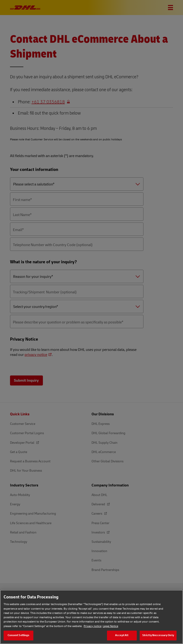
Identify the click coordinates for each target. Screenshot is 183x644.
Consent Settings (19, 635)
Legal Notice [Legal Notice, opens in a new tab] (110, 626)
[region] (91, 617)
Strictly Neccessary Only (158, 635)
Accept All (122, 635)
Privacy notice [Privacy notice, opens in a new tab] (93, 626)
